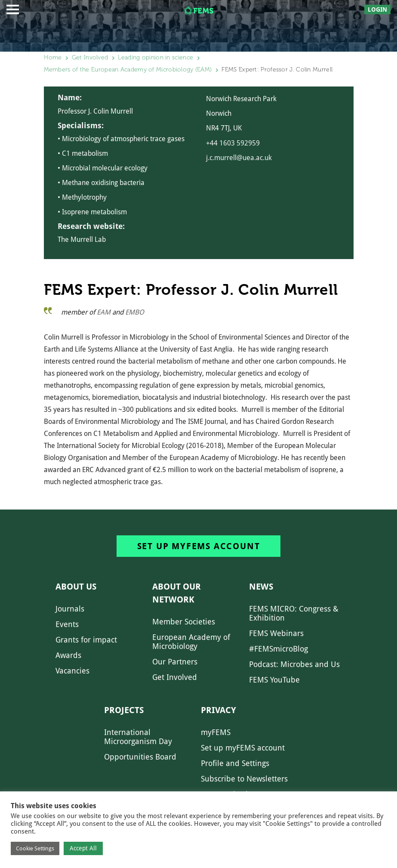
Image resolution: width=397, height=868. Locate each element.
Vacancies (72, 671)
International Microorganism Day (138, 737)
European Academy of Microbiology (191, 642)
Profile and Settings (235, 763)
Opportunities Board (140, 757)
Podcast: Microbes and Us (294, 664)
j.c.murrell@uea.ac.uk (239, 158)
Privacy (219, 710)
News (261, 587)
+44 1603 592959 (233, 143)
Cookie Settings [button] (35, 848)
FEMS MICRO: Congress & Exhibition (294, 613)
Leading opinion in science (155, 57)
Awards (68, 655)
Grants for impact (86, 640)
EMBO (135, 312)
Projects (124, 710)
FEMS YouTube (274, 680)
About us (76, 587)
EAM (104, 312)
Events (67, 624)
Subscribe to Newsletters (244, 779)
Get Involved (90, 57)
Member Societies (184, 622)
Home (53, 57)
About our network (177, 593)
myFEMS (216, 732)
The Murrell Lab (82, 239)
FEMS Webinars (276, 633)
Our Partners (175, 662)
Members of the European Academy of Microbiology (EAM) (128, 70)
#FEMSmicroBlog (279, 649)
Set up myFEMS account (199, 546)
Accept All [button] (83, 848)
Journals (70, 609)
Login (377, 9)
